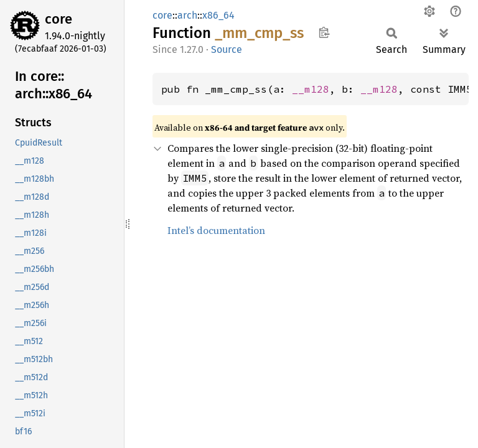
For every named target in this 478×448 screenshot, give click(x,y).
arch (187, 15)
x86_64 (218, 15)
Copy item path (324, 32)
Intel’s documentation (216, 230)
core (59, 19)
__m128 (311, 89)
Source (227, 49)
